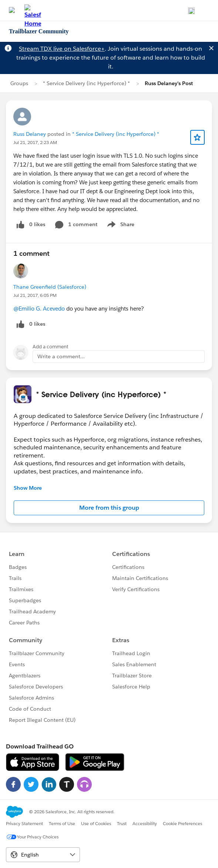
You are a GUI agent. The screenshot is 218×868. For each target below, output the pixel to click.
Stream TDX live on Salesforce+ (62, 49)
